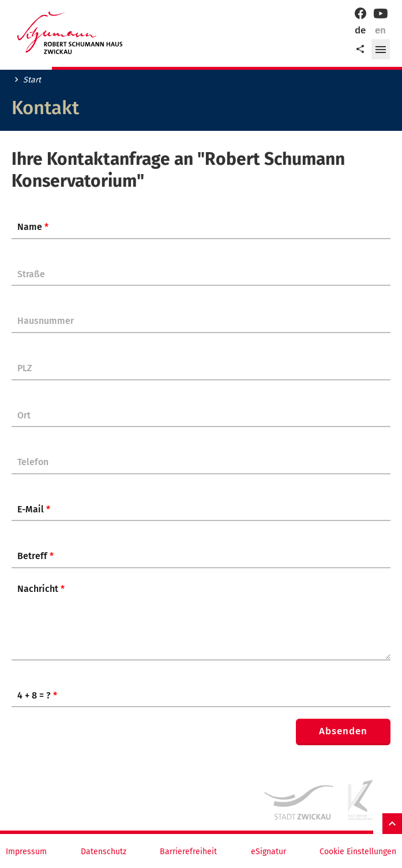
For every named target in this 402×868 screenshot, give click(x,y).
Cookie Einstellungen (358, 852)
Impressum (26, 852)
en (380, 30)
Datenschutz (104, 852)
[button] (381, 50)
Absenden (343, 731)
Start (32, 80)
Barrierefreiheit (188, 852)
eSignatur (268, 852)
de (360, 30)
